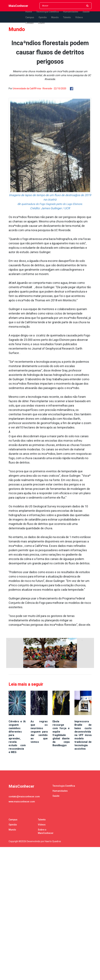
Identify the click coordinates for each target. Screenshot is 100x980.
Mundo (55, 17)
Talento (67, 17)
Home (29, 12)
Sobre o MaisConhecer (46, 831)
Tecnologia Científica (47, 12)
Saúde (86, 12)
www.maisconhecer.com (22, 802)
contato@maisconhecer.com (24, 797)
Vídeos (79, 17)
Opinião (43, 17)
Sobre (41, 23)
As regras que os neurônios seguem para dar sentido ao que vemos (39, 732)
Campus (30, 17)
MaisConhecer (18, 6)
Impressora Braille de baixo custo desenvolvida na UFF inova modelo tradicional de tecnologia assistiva (83, 735)
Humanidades (71, 12)
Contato (30, 23)
